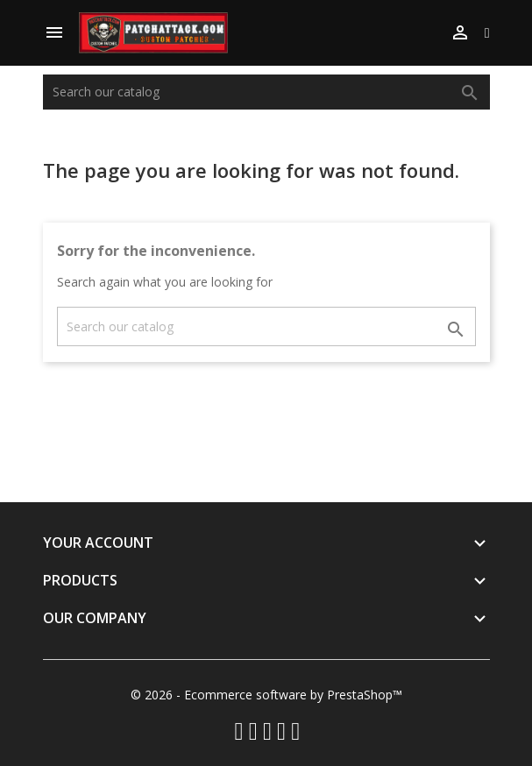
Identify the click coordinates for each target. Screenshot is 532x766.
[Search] (266, 92)
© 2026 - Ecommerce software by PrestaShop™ (266, 695)
